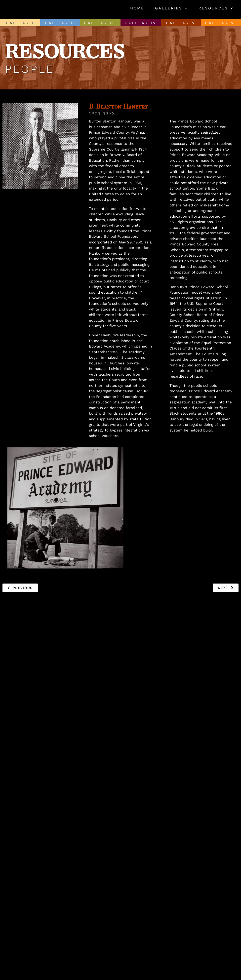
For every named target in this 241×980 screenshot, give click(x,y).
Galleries (171, 8)
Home (137, 8)
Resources (216, 8)
